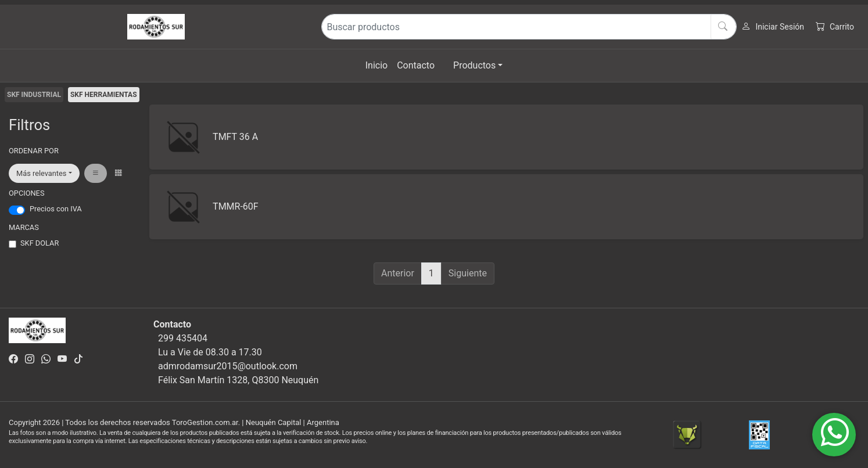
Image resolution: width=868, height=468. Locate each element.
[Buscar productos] (529, 27)
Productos (474, 65)
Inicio (376, 65)
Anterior (398, 273)
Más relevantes (41, 173)
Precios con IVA (56, 209)
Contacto (416, 65)
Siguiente (468, 273)
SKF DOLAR (40, 243)
